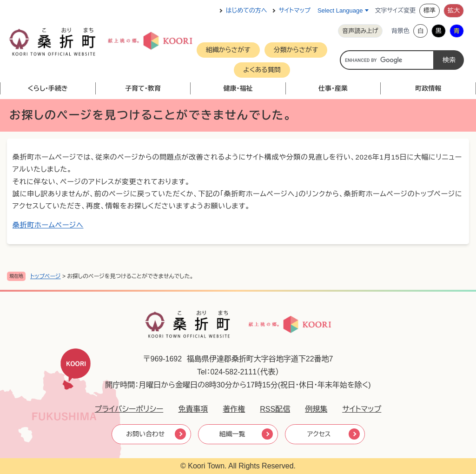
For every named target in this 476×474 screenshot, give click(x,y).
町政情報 (428, 88)
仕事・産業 (333, 88)
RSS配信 (275, 409)
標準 (430, 10)
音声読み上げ (360, 31)
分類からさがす (296, 50)
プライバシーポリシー (129, 409)
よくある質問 (262, 70)
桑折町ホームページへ (48, 225)
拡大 (454, 10)
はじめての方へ (247, 10)
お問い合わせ (145, 434)
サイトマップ (295, 10)
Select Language (340, 10)
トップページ (46, 276)
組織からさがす (228, 50)
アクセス (319, 434)
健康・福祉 (238, 88)
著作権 (234, 409)
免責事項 (193, 409)
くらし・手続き (48, 88)
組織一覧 (232, 434)
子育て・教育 (143, 88)
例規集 (316, 409)
